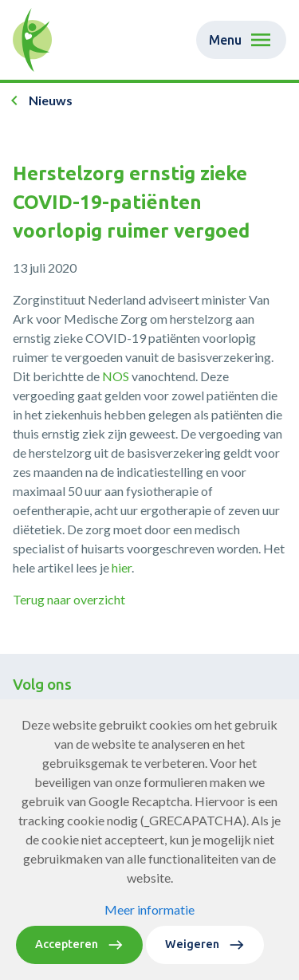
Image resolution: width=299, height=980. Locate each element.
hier (122, 567)
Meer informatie (149, 941)
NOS (116, 376)
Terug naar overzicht (69, 599)
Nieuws (51, 100)
